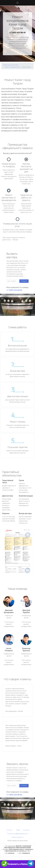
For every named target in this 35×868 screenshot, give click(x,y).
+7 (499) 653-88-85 (17, 33)
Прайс (18, 830)
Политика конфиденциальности (17, 834)
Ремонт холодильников (12, 67)
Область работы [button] (17, 837)
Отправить (24, 281)
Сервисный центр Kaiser (11, 65)
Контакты (26, 830)
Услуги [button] (9, 830)
